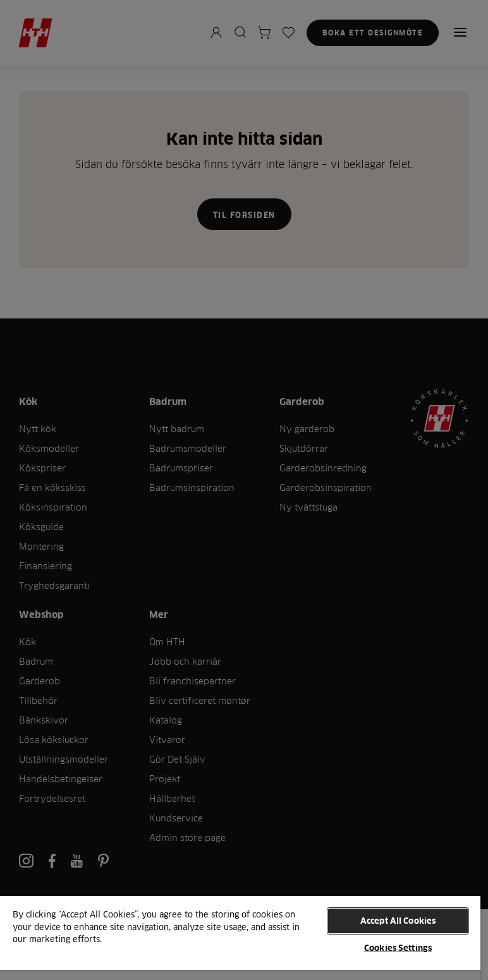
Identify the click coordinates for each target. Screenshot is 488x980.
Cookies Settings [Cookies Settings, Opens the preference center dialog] (398, 948)
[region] (240, 937)
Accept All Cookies (398, 921)
